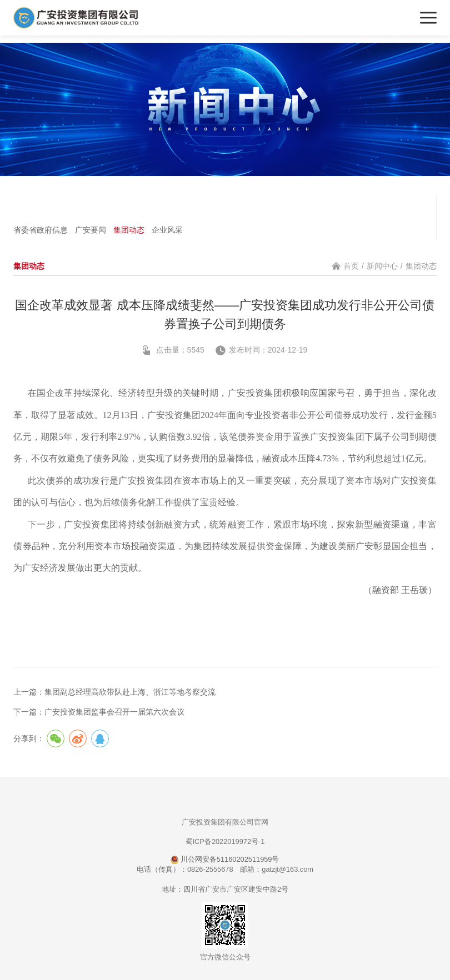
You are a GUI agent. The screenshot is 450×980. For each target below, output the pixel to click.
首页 (351, 266)
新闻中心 (382, 266)
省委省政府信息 (41, 230)
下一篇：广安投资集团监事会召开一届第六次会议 (99, 712)
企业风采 (167, 230)
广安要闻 (91, 230)
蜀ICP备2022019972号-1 (225, 841)
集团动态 (129, 230)
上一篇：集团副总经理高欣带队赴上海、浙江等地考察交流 (114, 692)
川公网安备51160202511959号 (225, 859)
